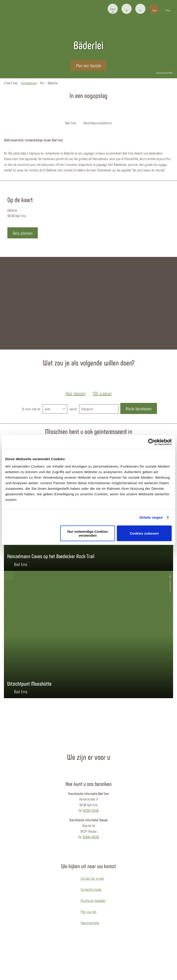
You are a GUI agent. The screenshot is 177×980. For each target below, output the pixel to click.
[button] (127, 9)
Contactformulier (91, 889)
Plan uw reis (88, 912)
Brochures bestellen (93, 900)
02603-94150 (91, 810)
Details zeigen (151, 517)
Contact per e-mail (92, 878)
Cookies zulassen (144, 533)
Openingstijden (90, 923)
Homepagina (29, 83)
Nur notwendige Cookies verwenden (88, 533)
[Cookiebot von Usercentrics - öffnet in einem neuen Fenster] (152, 442)
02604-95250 (91, 837)
